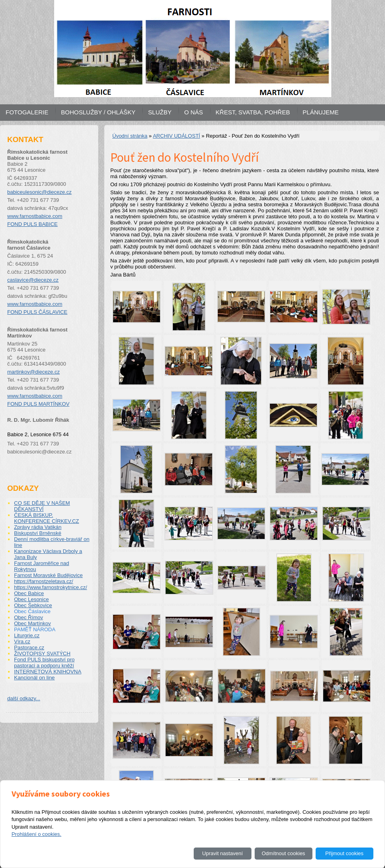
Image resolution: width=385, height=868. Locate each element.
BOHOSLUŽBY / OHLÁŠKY (98, 112)
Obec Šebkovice (33, 605)
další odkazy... (24, 698)
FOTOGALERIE (27, 112)
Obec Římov (28, 617)
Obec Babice (29, 593)
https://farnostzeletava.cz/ (44, 581)
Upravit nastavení (222, 853)
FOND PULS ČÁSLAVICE (37, 312)
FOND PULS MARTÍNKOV (38, 404)
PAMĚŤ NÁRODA (35, 629)
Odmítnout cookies (283, 853)
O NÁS (194, 112)
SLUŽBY (160, 112)
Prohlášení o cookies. (36, 834)
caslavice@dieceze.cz (33, 280)
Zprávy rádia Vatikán (38, 527)
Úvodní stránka (130, 136)
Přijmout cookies (344, 853)
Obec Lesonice (31, 599)
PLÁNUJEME (321, 112)
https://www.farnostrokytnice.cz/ (51, 587)
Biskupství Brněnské (38, 533)
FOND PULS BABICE (32, 224)
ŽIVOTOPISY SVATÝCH (42, 654)
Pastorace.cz (29, 647)
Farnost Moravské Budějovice (48, 575)
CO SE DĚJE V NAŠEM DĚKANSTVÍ (42, 506)
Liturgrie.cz (27, 635)
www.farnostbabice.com (35, 216)
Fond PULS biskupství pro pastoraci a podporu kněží (44, 663)
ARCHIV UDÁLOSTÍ (176, 136)
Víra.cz (22, 641)
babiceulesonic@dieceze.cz (40, 192)
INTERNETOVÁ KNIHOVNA (48, 672)
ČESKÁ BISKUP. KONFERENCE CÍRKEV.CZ (47, 518)
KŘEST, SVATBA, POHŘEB (253, 112)
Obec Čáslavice (32, 611)
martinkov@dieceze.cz (33, 372)
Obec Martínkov (32, 623)
